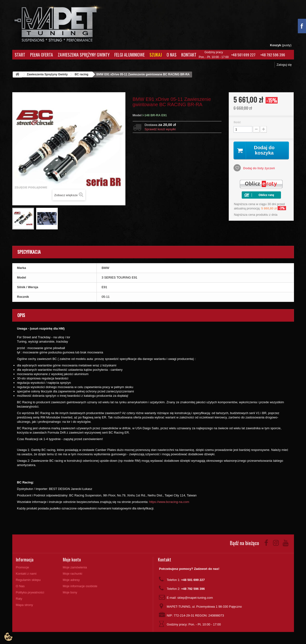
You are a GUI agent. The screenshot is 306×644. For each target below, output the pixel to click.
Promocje (23, 567)
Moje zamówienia (75, 567)
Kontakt (189, 55)
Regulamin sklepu (28, 580)
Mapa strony (25, 605)
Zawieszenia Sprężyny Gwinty (84, 55)
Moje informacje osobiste (80, 586)
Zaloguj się (284, 65)
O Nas (172, 55)
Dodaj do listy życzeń (258, 168)
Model (137, 115)
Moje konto (72, 559)
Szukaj (156, 55)
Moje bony (70, 592)
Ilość (237, 122)
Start (20, 55)
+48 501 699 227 (243, 55)
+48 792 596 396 (273, 55)
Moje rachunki (73, 574)
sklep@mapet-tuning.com (195, 598)
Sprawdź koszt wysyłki (160, 129)
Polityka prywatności (30, 592)
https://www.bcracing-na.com (169, 502)
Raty (19, 599)
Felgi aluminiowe (130, 55)
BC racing (81, 74)
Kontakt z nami (26, 574)
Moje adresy (71, 580)
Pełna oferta (42, 55)
